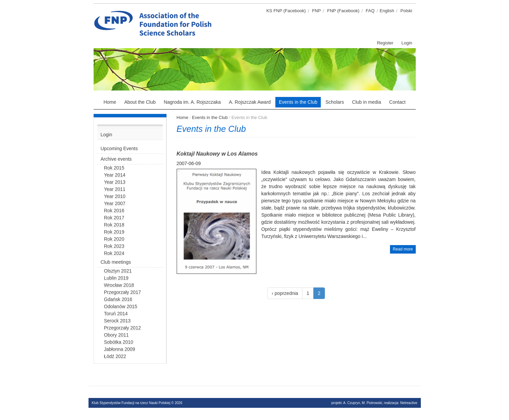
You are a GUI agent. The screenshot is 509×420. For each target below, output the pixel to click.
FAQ (370, 11)
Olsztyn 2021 (118, 271)
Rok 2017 (114, 218)
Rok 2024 (114, 253)
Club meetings (116, 262)
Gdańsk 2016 (118, 299)
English (387, 11)
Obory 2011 (116, 335)
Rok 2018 (114, 225)
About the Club (140, 102)
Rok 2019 (114, 232)
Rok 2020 (114, 239)
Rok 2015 (114, 168)
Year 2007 (115, 203)
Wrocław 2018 (119, 285)
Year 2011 (115, 189)
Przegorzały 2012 (123, 328)
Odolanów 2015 (121, 306)
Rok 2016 (114, 211)
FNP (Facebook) (343, 11)
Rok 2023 (114, 246)
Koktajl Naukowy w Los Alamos (217, 154)
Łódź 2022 (115, 356)
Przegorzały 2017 (123, 292)
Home (110, 102)
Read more (403, 249)
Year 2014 (115, 175)
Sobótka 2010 (119, 342)
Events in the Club (298, 102)
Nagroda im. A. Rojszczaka (192, 102)
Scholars (335, 102)
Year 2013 (115, 182)
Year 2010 (115, 196)
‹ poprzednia (285, 293)
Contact (397, 102)
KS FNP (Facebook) (286, 11)
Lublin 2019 (116, 278)
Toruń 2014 (116, 314)
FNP (316, 11)
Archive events (116, 159)
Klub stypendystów (217, 12)
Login (407, 43)
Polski (406, 11)
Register (385, 43)
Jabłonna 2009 (120, 349)
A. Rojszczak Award (250, 102)
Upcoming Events (119, 148)
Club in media (367, 102)
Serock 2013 (118, 321)
